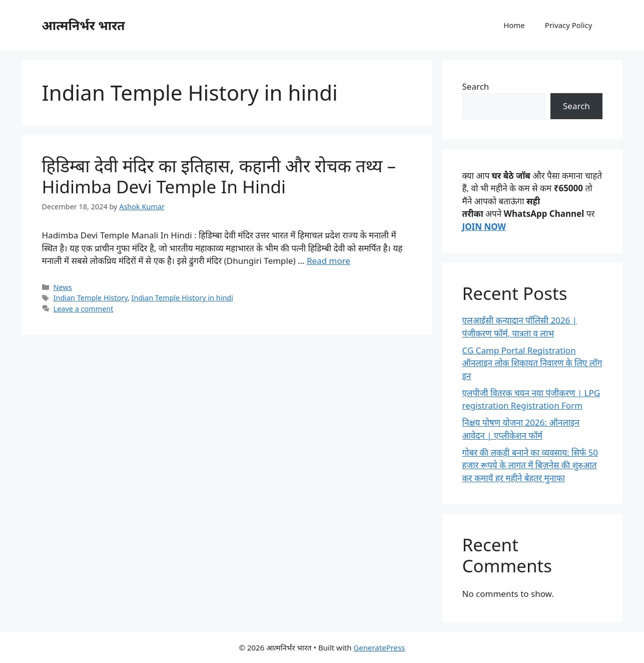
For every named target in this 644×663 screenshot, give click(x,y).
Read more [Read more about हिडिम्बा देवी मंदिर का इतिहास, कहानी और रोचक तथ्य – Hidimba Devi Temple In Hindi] (329, 261)
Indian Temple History (91, 298)
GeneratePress (379, 647)
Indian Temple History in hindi (182, 298)
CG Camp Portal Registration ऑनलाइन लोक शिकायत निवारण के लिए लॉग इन (532, 363)
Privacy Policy (569, 25)
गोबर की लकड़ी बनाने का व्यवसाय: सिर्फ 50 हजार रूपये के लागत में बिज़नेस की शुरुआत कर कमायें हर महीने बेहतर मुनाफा (530, 465)
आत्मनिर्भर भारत (84, 25)
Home (514, 25)
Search (476, 86)
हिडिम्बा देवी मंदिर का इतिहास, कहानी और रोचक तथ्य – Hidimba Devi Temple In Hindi (219, 176)
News (63, 287)
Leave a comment (84, 309)
